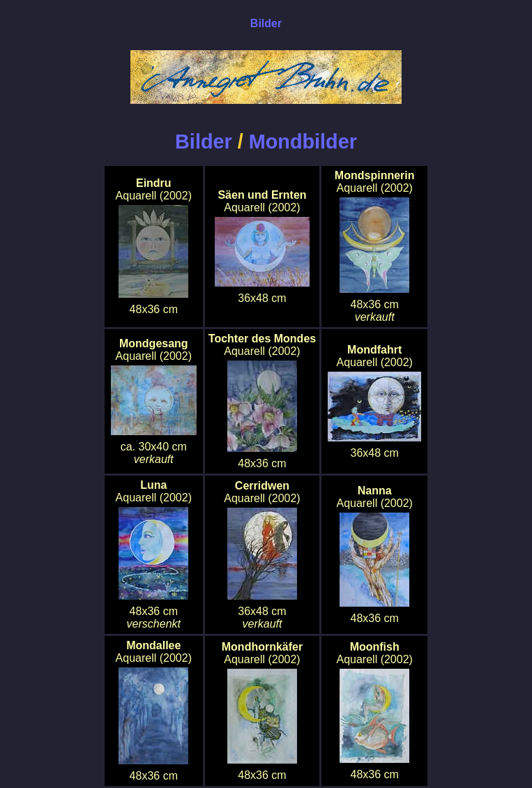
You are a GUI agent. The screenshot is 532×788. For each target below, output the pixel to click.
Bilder (204, 142)
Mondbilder (303, 142)
